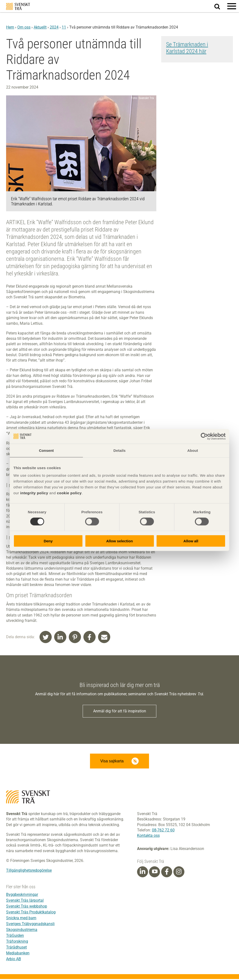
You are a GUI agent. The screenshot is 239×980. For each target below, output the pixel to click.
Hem (10, 27)
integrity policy (34, 493)
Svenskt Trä (18, 6)
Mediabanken (18, 954)
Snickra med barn (21, 919)
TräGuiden (15, 936)
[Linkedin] (142, 873)
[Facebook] (167, 873)
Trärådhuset (16, 948)
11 (64, 27)
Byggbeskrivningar (22, 895)
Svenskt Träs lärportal (25, 901)
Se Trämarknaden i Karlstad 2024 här (187, 48)
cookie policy (69, 493)
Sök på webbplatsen (220, 6)
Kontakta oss (148, 836)
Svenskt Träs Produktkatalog (31, 913)
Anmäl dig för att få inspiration (120, 711)
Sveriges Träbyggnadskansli (30, 925)
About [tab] (193, 450)
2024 (54, 27)
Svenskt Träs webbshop (27, 907)
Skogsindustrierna (22, 931)
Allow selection (119, 541)
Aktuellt (40, 27)
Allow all (191, 541)
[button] (232, 6)
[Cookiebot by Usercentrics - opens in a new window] (204, 436)
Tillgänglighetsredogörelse (29, 871)
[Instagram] (179, 873)
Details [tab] (119, 450)
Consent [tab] (46, 450)
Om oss (24, 27)
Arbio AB (14, 960)
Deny (48, 541)
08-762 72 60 (163, 831)
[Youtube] (154, 873)
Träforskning (17, 942)
